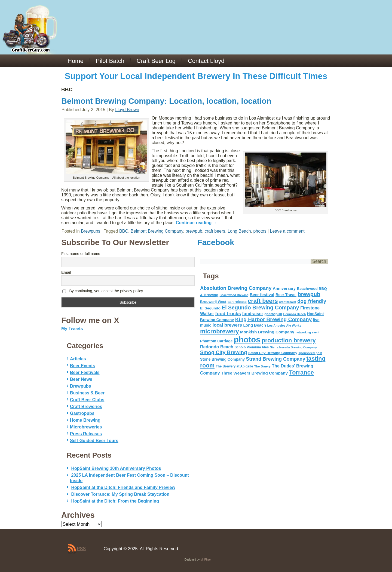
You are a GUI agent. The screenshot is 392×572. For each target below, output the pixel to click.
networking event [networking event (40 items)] (308, 332)
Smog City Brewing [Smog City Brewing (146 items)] (224, 352)
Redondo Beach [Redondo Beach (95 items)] (217, 347)
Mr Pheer (206, 560)
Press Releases (86, 434)
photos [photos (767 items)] (247, 340)
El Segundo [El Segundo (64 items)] (210, 308)
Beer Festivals (85, 372)
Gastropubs (82, 413)
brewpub (194, 231)
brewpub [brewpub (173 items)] (309, 294)
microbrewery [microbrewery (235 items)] (220, 331)
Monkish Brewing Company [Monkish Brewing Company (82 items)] (267, 332)
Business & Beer (87, 393)
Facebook (216, 242)
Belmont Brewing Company (157, 231)
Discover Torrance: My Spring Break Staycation (120, 494)
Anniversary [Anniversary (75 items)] (284, 288)
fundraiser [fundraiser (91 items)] (253, 314)
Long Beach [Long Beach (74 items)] (255, 325)
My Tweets (72, 329)
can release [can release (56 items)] (237, 302)
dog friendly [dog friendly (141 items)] (312, 301)
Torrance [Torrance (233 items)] (301, 372)
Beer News (81, 379)
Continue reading (197, 223)
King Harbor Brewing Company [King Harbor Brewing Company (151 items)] (273, 319)
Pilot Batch (110, 61)
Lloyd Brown (127, 110)
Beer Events (83, 366)
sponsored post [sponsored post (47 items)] (310, 353)
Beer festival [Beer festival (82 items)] (262, 295)
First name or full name (81, 254)
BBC (124, 231)
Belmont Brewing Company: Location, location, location (166, 101)
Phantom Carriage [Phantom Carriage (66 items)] (216, 341)
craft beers (215, 231)
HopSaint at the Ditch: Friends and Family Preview (123, 487)
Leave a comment (287, 231)
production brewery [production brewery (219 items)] (289, 340)
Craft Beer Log (156, 61)
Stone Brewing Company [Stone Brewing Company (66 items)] (222, 359)
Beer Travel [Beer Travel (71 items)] (286, 295)
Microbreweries (86, 427)
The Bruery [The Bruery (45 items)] (262, 366)
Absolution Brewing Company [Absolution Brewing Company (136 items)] (236, 288)
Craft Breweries (86, 407)
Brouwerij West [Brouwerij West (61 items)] (213, 302)
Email (66, 272)
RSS (81, 549)
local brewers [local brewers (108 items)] (227, 325)
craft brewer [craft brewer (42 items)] (288, 302)
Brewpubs (91, 231)
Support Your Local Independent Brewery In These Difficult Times (196, 76)
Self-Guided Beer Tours (94, 441)
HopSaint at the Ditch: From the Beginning (115, 501)
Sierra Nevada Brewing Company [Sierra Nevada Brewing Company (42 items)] (293, 347)
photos (260, 231)
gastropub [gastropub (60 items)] (273, 314)
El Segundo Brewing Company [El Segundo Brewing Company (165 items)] (260, 308)
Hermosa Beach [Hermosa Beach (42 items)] (295, 314)
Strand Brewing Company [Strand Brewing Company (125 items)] (275, 359)
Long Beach (239, 231)
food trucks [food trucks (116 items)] (228, 314)
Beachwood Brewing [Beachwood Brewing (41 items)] (234, 295)
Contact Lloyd (206, 61)
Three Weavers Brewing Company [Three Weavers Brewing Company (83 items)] (254, 373)
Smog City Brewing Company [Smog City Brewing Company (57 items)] (273, 353)
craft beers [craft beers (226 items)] (263, 301)
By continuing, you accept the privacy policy (103, 291)
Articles (78, 359)
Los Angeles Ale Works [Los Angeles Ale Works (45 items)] (284, 325)
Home (76, 61)
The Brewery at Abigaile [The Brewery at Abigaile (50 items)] (235, 366)
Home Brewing (85, 420)
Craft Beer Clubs (87, 400)
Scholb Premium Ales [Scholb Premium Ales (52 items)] (252, 347)
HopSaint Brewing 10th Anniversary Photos (116, 468)
